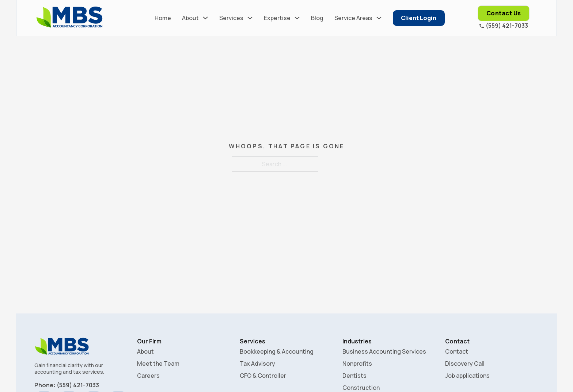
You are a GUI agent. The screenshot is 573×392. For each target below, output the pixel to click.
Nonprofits (357, 364)
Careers (148, 376)
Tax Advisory (257, 364)
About (190, 18)
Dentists (354, 376)
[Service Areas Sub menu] (379, 18)
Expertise (277, 18)
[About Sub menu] (205, 18)
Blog (317, 18)
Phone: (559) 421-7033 (67, 385)
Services (231, 18)
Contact (457, 351)
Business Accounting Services (384, 351)
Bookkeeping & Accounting (277, 351)
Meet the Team (158, 364)
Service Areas (353, 18)
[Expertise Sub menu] (297, 18)
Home (163, 18)
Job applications (467, 376)
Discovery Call (465, 364)
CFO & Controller (263, 376)
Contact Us (504, 13)
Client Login (419, 18)
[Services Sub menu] (250, 18)
